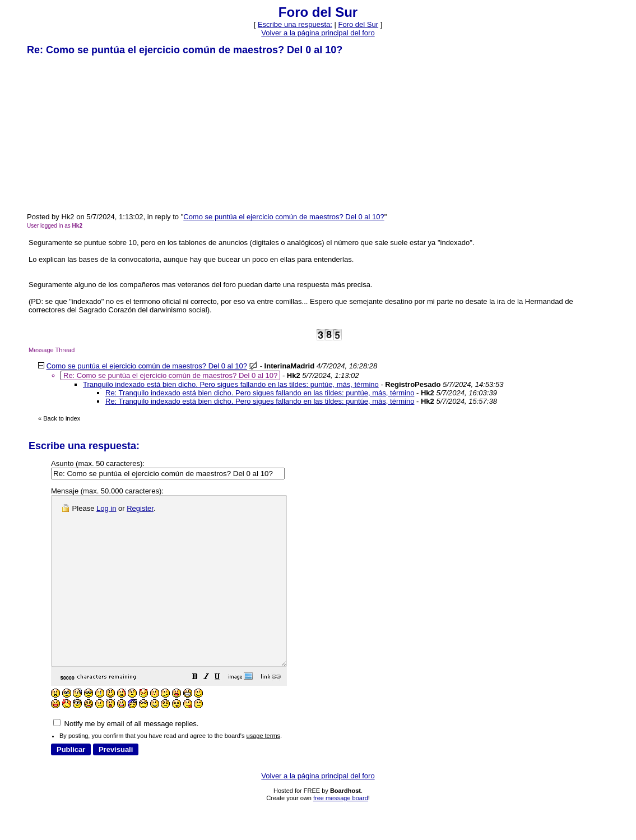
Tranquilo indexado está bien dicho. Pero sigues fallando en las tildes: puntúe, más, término (231, 384)
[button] (223, 712)
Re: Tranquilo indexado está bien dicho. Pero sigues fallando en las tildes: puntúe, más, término (260, 393)
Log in (106, 508)
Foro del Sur (359, 24)
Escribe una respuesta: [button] (295, 24)
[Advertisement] (111, 133)
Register (140, 508)
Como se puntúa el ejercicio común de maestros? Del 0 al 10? (284, 217)
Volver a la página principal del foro (318, 33)
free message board (341, 832)
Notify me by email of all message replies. (126, 757)
